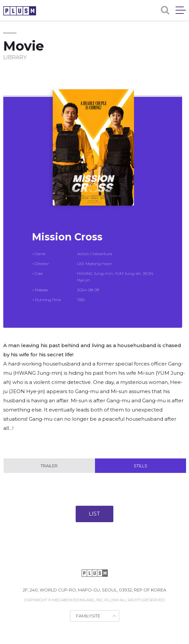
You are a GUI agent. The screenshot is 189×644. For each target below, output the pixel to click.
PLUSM (20, 11)
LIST (94, 514)
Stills (141, 466)
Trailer (49, 466)
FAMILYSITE (88, 616)
